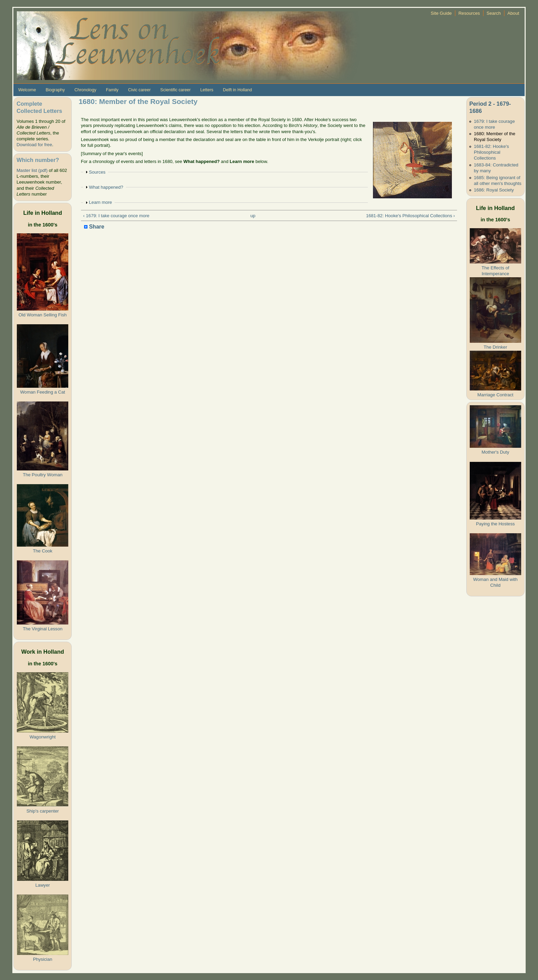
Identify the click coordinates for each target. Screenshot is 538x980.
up (253, 216)
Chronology (85, 90)
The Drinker (495, 347)
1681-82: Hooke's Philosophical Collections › (411, 216)
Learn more (100, 202)
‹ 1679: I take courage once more (116, 216)
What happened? (106, 187)
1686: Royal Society (494, 190)
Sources (97, 172)
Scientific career (176, 90)
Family (112, 90)
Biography (55, 90)
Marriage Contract (495, 395)
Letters (207, 90)
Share (94, 227)
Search (494, 13)
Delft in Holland (237, 90)
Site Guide (441, 13)
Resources (469, 13)
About (513, 13)
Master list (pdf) (32, 170)
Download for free (34, 145)
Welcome (27, 90)
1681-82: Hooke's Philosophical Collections (491, 152)
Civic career (139, 90)
